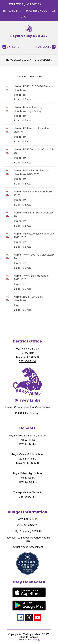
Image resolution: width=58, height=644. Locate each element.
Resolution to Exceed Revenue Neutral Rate (28, 539)
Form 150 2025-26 (28, 519)
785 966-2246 (27, 361)
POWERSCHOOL (37, 11)
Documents (45, 60)
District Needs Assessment (27, 547)
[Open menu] (11, 47)
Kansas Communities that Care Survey (28, 407)
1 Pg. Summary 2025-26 (28, 531)
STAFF (25, 17)
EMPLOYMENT (12, 11)
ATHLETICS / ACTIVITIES (25, 4)
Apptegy (36, 640)
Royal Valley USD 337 (19, 60)
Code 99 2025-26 (27, 525)
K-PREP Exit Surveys (27, 413)
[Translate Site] (45, 47)
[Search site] (54, 11)
